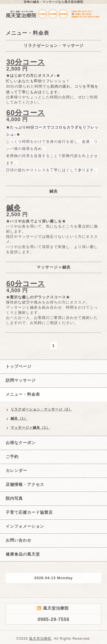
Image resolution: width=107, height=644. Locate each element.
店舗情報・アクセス (25, 484)
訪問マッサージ (21, 380)
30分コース (26, 62)
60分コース (26, 113)
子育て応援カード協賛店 (29, 512)
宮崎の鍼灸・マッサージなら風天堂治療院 (53, 2)
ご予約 (12, 457)
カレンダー (16, 470)
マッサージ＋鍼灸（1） (30, 428)
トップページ (19, 366)
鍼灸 (14, 208)
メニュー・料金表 (23, 394)
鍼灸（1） (19, 418)
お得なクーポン (21, 443)
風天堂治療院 (40, 639)
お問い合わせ (19, 540)
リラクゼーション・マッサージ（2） (41, 409)
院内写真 (14, 498)
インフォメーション (25, 526)
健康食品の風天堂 (23, 554)
